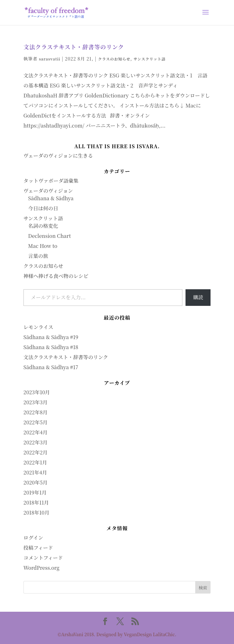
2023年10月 (37, 392)
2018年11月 (36, 503)
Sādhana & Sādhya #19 (51, 337)
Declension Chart (50, 236)
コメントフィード (43, 558)
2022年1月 (35, 462)
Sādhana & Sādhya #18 (51, 347)
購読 (198, 297)
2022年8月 (36, 412)
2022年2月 (36, 452)
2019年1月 (35, 492)
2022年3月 (36, 442)
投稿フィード (38, 548)
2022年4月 (36, 432)
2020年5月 (36, 482)
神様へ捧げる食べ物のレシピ (56, 276)
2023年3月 (36, 402)
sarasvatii (49, 59)
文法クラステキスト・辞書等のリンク (74, 47)
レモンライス (38, 327)
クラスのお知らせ (114, 59)
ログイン (33, 538)
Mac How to (43, 246)
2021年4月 (35, 472)
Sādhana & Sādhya (51, 198)
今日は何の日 (43, 208)
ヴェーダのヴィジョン (48, 191)
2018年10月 (36, 513)
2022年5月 (36, 422)
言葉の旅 (38, 256)
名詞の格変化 (43, 226)
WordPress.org (41, 568)
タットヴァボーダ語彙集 (51, 181)
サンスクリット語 (150, 59)
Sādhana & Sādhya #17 (51, 367)
